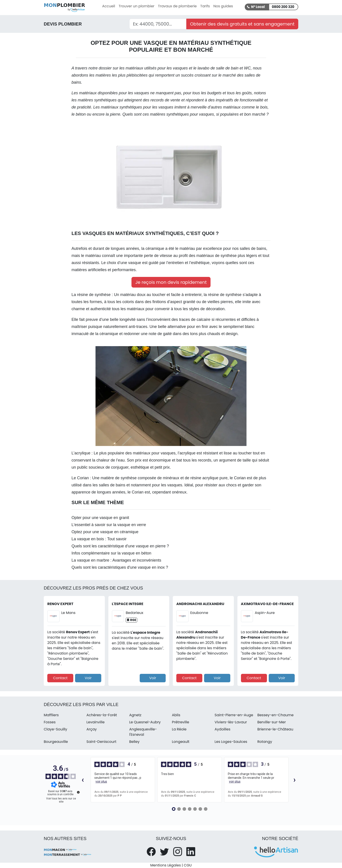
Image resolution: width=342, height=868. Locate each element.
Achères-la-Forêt (102, 715)
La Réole (179, 729)
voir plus (101, 781)
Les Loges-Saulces (231, 742)
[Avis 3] (184, 809)
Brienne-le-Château (275, 729)
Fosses (50, 722)
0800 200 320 (283, 7)
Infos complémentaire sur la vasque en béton (111, 553)
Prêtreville (181, 722)
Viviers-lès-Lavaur (231, 722)
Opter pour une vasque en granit (100, 518)
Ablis (176, 715)
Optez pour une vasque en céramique (105, 532)
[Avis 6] (200, 809)
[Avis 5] (195, 809)
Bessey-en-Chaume (275, 715)
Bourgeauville (56, 742)
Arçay (91, 729)
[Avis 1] (174, 809)
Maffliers (51, 715)
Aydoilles (222, 729)
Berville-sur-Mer (272, 722)
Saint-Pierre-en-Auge (234, 715)
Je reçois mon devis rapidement (171, 282)
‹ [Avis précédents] (83, 780)
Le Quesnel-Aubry (145, 722)
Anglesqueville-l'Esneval (143, 732)
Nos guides (223, 6)
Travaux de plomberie (177, 6)
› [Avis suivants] (295, 780)
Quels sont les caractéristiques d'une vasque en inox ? (120, 567)
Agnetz (135, 715)
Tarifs (205, 6)
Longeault (181, 742)
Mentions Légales (166, 865)
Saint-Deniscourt (101, 742)
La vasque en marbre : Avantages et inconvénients (116, 560)
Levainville (95, 722)
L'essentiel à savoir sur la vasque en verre (109, 525)
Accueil (109, 6)
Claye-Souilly (56, 729)
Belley (134, 742)
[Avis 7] (206, 809)
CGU (188, 865)
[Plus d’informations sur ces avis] (78, 792)
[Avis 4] (190, 809)
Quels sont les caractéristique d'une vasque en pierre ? (120, 546)
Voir (88, 678)
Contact (60, 678)
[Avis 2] (179, 809)
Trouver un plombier (136, 6)
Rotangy (265, 742)
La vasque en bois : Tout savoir (99, 539)
